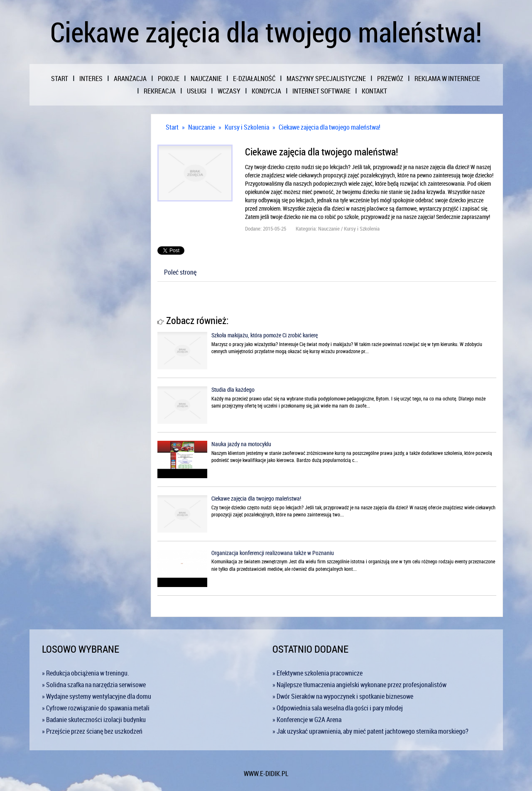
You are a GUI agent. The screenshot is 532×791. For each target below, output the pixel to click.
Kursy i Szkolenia (247, 127)
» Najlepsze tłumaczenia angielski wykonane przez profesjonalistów (359, 685)
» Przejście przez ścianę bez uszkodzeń (92, 731)
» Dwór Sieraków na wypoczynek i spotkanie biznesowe (343, 696)
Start (172, 127)
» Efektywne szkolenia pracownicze (317, 673)
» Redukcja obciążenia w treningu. (86, 673)
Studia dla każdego (233, 389)
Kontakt (374, 91)
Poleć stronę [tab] (180, 272)
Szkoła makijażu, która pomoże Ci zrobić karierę (265, 335)
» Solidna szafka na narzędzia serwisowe (94, 685)
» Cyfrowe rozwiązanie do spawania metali (96, 708)
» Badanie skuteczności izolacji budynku (94, 720)
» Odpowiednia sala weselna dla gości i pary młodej (338, 708)
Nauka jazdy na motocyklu (241, 444)
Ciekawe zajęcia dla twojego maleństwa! (330, 127)
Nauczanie (202, 127)
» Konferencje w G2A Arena (307, 720)
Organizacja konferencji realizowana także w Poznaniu (273, 553)
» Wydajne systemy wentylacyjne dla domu (97, 696)
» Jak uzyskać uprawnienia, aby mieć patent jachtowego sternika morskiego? (370, 731)
